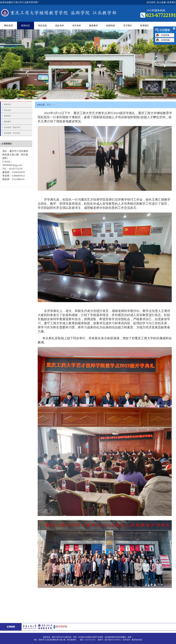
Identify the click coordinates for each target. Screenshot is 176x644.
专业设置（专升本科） (13, 133)
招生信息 (43, 26)
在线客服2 (166, 40)
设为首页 (151, 2)
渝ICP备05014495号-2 (113, 640)
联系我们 (172, 2)
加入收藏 (161, 2)
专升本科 (77, 26)
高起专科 (60, 26)
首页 (49, 105)
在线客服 (165, 35)
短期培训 (111, 26)
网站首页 (9, 26)
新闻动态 (26, 26)
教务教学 (94, 26)
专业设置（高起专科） (13, 127)
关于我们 (128, 26)
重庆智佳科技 (137, 640)
